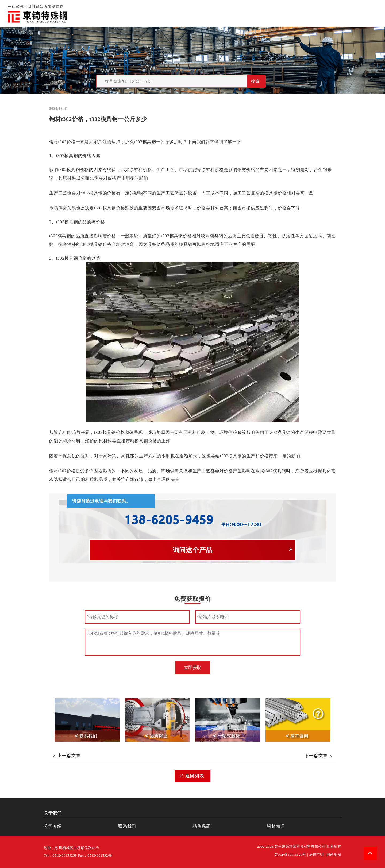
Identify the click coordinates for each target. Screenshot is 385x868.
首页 (238, 13)
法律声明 (316, 855)
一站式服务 (339, 13)
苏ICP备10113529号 (290, 855)
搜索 (255, 81)
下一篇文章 (316, 756)
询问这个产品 (193, 550)
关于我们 (259, 13)
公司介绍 (53, 826)
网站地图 (334, 855)
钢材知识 (367, 13)
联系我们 (311, 13)
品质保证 (285, 13)
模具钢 (149, 142)
